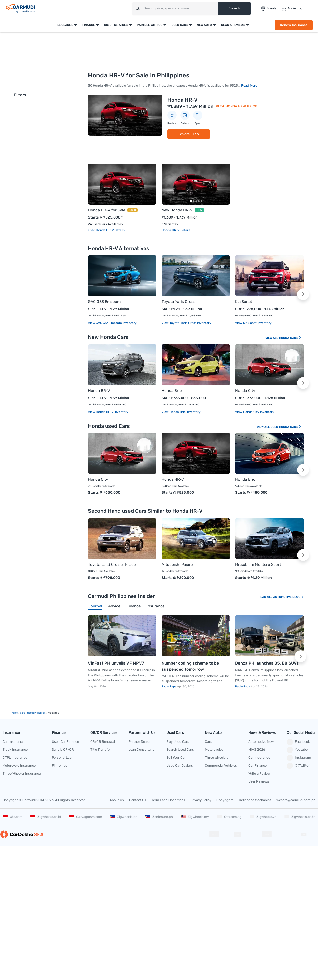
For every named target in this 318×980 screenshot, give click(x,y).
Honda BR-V (99, 391)
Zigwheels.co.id (46, 817)
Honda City (245, 391)
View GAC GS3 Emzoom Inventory (112, 323)
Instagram (299, 758)
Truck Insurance (15, 750)
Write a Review (259, 773)
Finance (89, 25)
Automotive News (289, 597)
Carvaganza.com (86, 817)
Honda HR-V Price (241, 106)
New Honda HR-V (177, 210)
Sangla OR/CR (63, 750)
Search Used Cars (180, 750)
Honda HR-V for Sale (107, 210)
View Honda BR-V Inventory (108, 412)
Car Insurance (13, 742)
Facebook (298, 742)
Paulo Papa (169, 686)
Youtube (297, 750)
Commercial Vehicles (221, 765)
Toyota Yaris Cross (178, 302)
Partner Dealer (140, 742)
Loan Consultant (141, 750)
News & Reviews (233, 25)
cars (22, 713)
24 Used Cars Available (105, 224)
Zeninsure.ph (159, 817)
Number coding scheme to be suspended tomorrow (190, 666)
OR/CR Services (116, 25)
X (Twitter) (299, 766)
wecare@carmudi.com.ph (296, 800)
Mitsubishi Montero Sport (258, 565)
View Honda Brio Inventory (181, 412)
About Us (117, 800)
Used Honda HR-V (101, 230)
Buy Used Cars (178, 742)
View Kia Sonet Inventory (253, 323)
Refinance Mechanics (255, 800)
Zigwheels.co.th (300, 817)
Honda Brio (172, 391)
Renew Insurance (294, 25)
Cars (208, 742)
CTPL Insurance (15, 758)
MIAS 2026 (257, 750)
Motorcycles (214, 750)
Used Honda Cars (286, 427)
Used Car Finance (65, 742)
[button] (303, 294)
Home (15, 713)
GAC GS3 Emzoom (104, 302)
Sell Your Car (176, 758)
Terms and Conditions (168, 800)
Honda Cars (290, 338)
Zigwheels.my (195, 817)
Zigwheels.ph (124, 817)
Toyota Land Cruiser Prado (112, 565)
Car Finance (257, 765)
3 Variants (169, 224)
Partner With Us (150, 25)
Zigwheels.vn (263, 817)
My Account (294, 8)
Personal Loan (63, 758)
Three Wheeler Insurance (22, 773)
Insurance (65, 25)
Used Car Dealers (180, 765)
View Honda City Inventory (255, 412)
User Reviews (259, 781)
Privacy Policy (201, 800)
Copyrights (225, 800)
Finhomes (59, 765)
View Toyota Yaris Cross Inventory (186, 323)
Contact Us (138, 800)
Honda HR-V (182, 100)
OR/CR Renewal (103, 742)
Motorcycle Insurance (19, 765)
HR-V (195, 134)
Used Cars (180, 25)
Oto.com (13, 817)
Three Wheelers (217, 758)
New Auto (204, 25)
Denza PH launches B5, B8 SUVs (267, 663)
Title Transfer (101, 750)
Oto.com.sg (229, 817)
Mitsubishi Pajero (177, 565)
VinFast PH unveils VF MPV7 (116, 663)
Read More (249, 86)
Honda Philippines (36, 713)
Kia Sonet (244, 302)
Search (234, 8)
